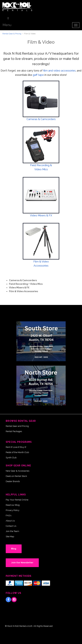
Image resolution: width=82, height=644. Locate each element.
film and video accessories (59, 71)
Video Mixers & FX (41, 215)
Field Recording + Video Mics (26, 284)
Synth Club (11, 458)
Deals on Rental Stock (16, 476)
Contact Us (11, 526)
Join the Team (12, 531)
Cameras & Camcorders (41, 119)
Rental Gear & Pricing (12, 34)
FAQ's (9, 515)
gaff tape (38, 75)
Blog (14, 549)
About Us (10, 521)
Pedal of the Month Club (17, 452)
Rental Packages (14, 431)
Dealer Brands (13, 481)
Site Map (10, 536)
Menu (7, 25)
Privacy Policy (13, 510)
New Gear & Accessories (18, 471)
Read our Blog (13, 505)
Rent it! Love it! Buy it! (16, 447)
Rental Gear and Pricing (17, 426)
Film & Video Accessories (23, 291)
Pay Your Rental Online (17, 500)
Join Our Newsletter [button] (22, 563)
